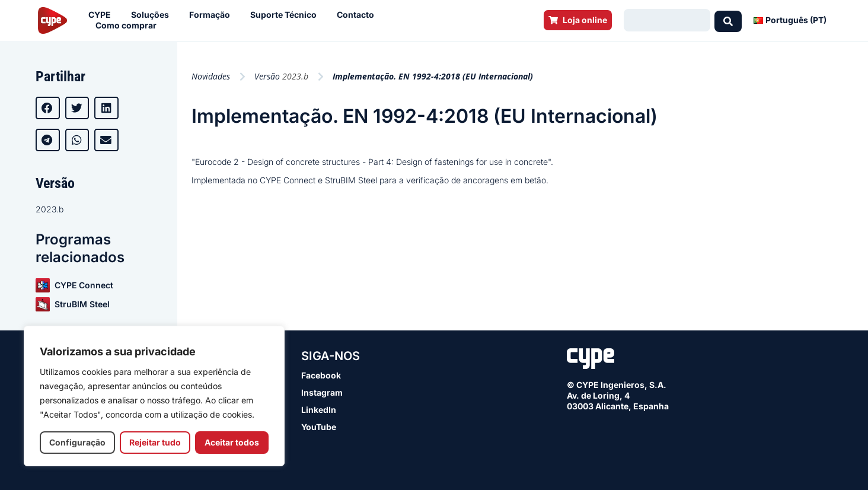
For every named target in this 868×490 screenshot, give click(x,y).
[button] (48, 108)
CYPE (103, 15)
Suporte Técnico (286, 15)
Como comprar (129, 26)
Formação (213, 15)
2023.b (50, 209)
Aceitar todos (232, 442)
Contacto (358, 15)
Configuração (77, 442)
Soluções (153, 15)
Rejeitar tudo (155, 442)
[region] (154, 396)
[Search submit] (728, 20)
